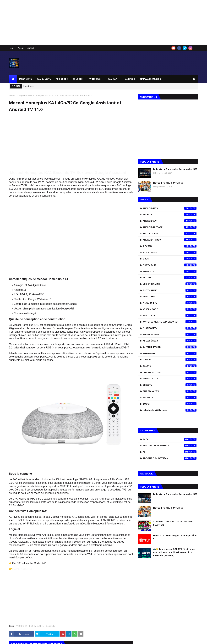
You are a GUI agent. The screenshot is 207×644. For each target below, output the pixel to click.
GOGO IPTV (170, 297)
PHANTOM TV (170, 328)
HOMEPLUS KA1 (22, 569)
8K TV (170, 439)
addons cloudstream (170, 458)
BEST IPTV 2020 (170, 233)
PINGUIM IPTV (170, 303)
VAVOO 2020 (170, 315)
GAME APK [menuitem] (113, 79)
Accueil (12, 96)
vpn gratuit (170, 353)
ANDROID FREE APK (170, 227)
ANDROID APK (170, 221)
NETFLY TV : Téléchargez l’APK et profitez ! (175, 537)
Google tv (21, 96)
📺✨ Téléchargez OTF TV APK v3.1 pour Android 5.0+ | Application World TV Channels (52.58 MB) (174, 552)
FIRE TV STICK (170, 290)
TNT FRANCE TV (170, 391)
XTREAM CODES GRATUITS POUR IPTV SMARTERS (173, 523)
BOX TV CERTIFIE (37, 626)
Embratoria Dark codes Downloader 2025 (175, 169)
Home (12, 48)
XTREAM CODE (170, 309)
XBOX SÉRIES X (170, 341)
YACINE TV (170, 397)
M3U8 (170, 259)
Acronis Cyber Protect (170, 446)
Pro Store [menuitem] (62, 79)
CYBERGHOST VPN (170, 372)
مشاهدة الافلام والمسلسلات (170, 410)
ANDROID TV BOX (170, 240)
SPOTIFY (170, 360)
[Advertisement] (97, 23)
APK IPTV (170, 215)
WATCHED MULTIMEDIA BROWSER (170, 322)
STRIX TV (170, 385)
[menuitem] (13, 79)
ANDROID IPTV (170, 208)
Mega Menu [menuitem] (26, 79)
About (21, 48)
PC (170, 452)
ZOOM (170, 404)
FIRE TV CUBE (170, 265)
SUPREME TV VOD (170, 347)
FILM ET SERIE (170, 252)
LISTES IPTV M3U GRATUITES (168, 183)
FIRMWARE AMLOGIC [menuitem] (151, 79)
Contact (30, 48)
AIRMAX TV (170, 271)
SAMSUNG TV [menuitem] (44, 79)
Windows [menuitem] (95, 79)
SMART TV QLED (170, 379)
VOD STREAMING (170, 284)
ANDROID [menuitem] (130, 79)
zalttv (170, 366)
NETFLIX (170, 278)
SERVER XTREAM (170, 334)
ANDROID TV (22, 626)
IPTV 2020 (170, 246)
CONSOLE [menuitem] (77, 79)
